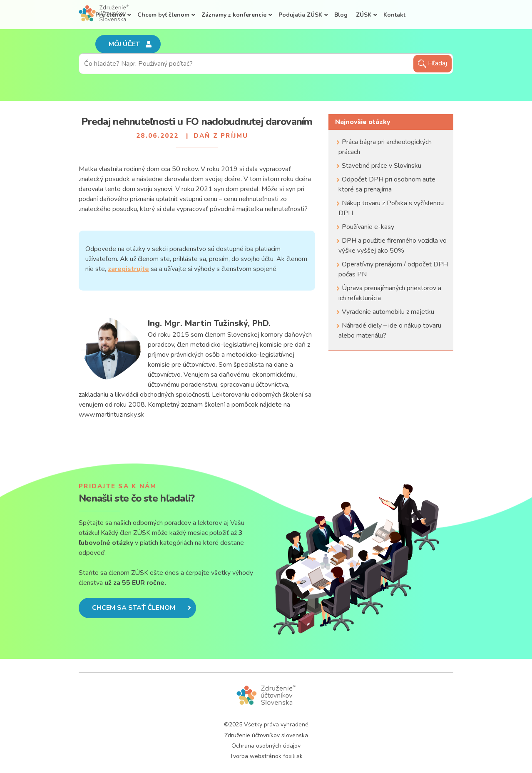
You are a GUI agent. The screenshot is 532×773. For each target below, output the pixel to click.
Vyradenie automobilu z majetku (388, 312)
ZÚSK (364, 15)
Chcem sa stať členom (142, 608)
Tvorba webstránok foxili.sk (266, 756)
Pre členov (110, 15)
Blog (341, 15)
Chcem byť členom (163, 15)
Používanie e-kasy (368, 227)
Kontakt (394, 15)
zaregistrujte (128, 269)
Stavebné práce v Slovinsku (382, 166)
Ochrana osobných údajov (266, 746)
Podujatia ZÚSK (300, 15)
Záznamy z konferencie (234, 15)
